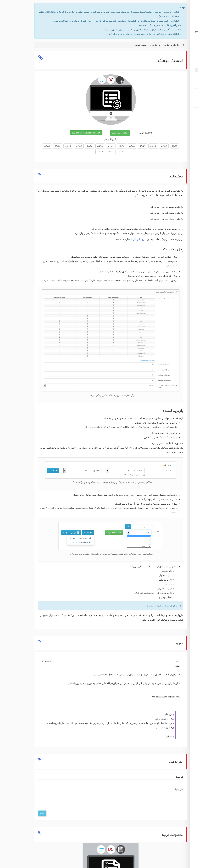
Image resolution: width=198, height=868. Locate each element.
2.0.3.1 (100, 146)
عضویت (178, 92)
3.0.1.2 (26, 146)
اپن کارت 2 (124, 45)
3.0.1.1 (37, 146)
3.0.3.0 (90, 152)
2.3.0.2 (58, 146)
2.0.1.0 (132, 146)
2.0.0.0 (143, 146)
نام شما (148, 777)
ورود (178, 97)
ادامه (11, 813)
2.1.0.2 (79, 146)
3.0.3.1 (79, 152)
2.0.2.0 (111, 146)
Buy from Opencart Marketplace (53, 133)
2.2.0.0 (69, 146)
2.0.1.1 (122, 146)
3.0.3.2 (69, 152)
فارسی (184, 43)
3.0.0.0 (47, 146)
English (173, 43)
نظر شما (148, 790)
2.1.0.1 (90, 146)
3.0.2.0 (15, 146)
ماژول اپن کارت (178, 111)
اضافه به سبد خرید (89, 133)
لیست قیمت (109, 45)
